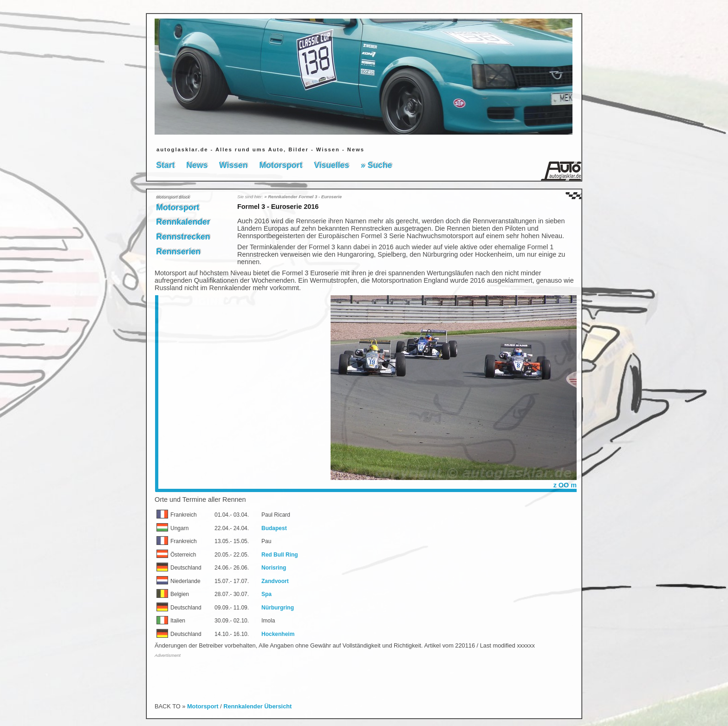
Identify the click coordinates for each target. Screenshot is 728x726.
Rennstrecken (183, 237)
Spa (266, 594)
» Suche (376, 165)
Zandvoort (275, 581)
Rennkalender (183, 222)
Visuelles (331, 165)
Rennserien (178, 252)
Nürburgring (278, 608)
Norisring (274, 568)
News (197, 165)
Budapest (274, 528)
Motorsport (281, 165)
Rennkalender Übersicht (257, 706)
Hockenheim (278, 634)
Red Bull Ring (280, 555)
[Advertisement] (263, 675)
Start (165, 165)
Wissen (233, 165)
